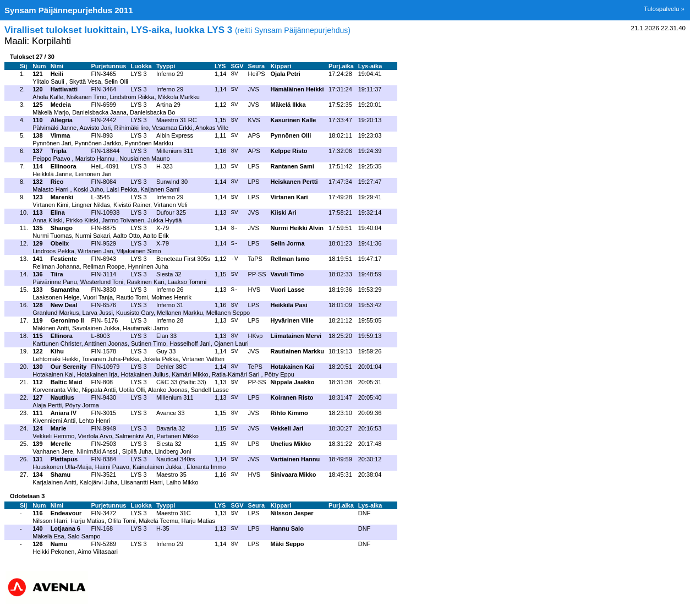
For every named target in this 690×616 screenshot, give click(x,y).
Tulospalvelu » (664, 9)
